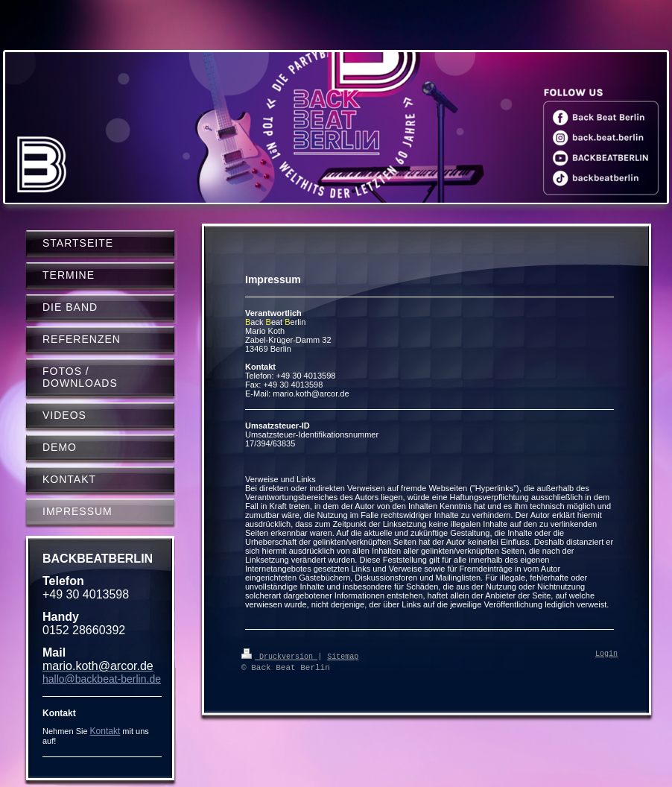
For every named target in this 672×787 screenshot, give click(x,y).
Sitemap (343, 656)
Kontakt (105, 731)
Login (606, 654)
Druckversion (279, 656)
